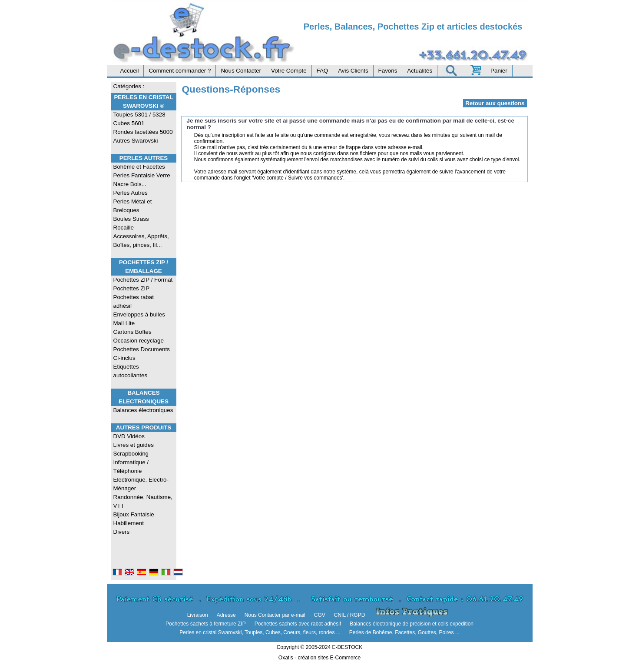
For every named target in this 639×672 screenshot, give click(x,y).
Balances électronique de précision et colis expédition (412, 624)
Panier (499, 71)
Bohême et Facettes (139, 167)
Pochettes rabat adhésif (134, 301)
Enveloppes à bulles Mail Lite (139, 319)
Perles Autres (144, 158)
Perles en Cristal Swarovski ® (143, 101)
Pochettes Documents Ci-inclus (142, 354)
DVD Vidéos (129, 436)
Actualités (420, 71)
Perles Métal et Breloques (133, 206)
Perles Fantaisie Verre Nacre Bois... (142, 180)
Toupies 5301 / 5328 (139, 115)
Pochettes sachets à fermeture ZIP (206, 624)
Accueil (130, 71)
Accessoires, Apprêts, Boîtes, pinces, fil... (141, 241)
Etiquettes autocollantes (131, 371)
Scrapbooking (131, 454)
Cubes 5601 (129, 123)
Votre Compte (289, 71)
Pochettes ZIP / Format (143, 280)
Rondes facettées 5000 (143, 132)
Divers (122, 532)
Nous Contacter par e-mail (275, 615)
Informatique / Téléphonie (131, 467)
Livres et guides (134, 445)
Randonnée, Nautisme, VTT (143, 501)
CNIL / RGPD (350, 615)
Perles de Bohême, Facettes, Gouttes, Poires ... (404, 632)
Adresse (226, 615)
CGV (320, 615)
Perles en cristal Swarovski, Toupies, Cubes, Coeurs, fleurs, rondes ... (260, 632)
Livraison (198, 615)
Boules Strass (131, 219)
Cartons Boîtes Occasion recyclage (139, 336)
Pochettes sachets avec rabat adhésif (298, 624)
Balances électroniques (143, 410)
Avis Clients (353, 71)
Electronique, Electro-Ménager (141, 484)
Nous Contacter (241, 71)
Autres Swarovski (136, 141)
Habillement (129, 523)
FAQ (323, 71)
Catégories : (129, 86)
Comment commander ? (180, 71)
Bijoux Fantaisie (134, 514)
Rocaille (124, 228)
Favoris (388, 71)
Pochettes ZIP (132, 288)
